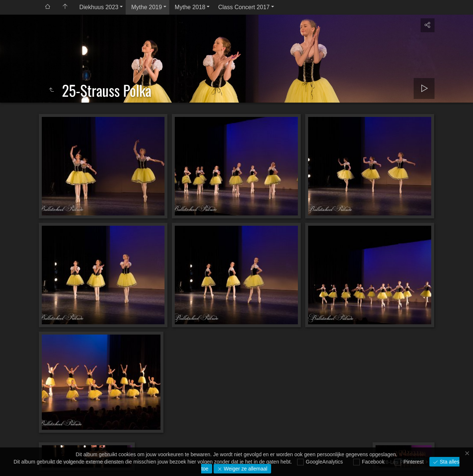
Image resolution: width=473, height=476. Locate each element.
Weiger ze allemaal (245, 469)
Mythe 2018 (190, 7)
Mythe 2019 (147, 7)
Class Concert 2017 (244, 7)
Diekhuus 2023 (99, 7)
